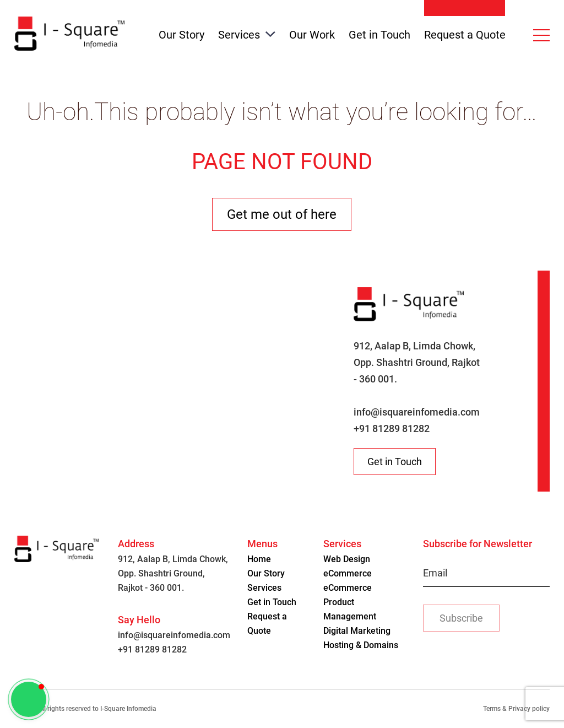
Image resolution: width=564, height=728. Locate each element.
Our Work (312, 35)
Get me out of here (282, 214)
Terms (492, 709)
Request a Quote (465, 35)
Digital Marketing (357, 631)
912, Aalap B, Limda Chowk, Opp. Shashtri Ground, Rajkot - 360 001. (417, 362)
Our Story (181, 35)
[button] (29, 699)
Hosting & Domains (361, 645)
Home (259, 559)
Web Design (347, 559)
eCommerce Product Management (350, 602)
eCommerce (348, 573)
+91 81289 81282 (392, 428)
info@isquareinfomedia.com (417, 412)
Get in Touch (379, 35)
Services (247, 35)
